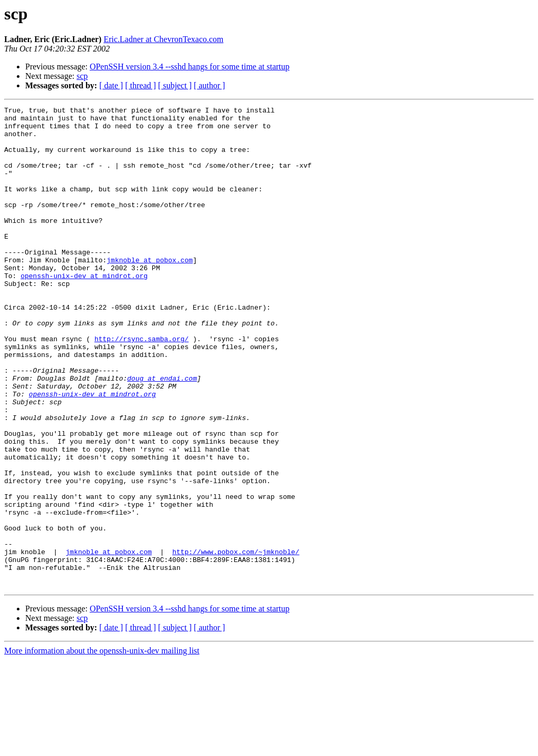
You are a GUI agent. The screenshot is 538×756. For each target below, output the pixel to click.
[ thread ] (141, 85)
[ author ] (210, 85)
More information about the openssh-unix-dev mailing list (102, 747)
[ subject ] (175, 85)
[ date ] (111, 85)
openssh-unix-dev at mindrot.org (84, 310)
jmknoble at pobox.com (150, 291)
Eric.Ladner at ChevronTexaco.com (163, 39)
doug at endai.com (162, 433)
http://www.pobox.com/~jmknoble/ (236, 641)
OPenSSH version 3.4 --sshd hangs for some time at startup (190, 67)
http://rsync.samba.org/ (142, 386)
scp (82, 76)
